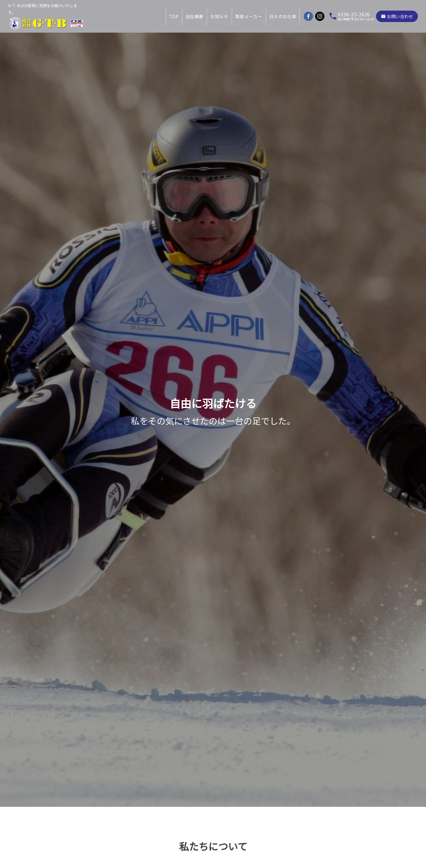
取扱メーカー (249, 16)
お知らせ (219, 16)
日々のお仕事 (283, 16)
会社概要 (195, 16)
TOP (174, 16)
